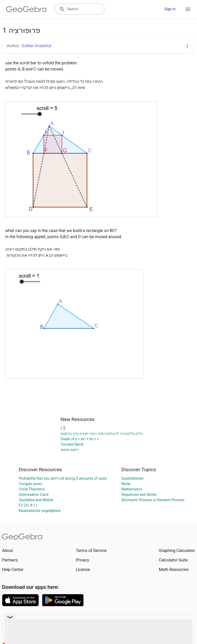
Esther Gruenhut (37, 46)
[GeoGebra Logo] (26, 9)
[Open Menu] (188, 9)
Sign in (170, 9)
